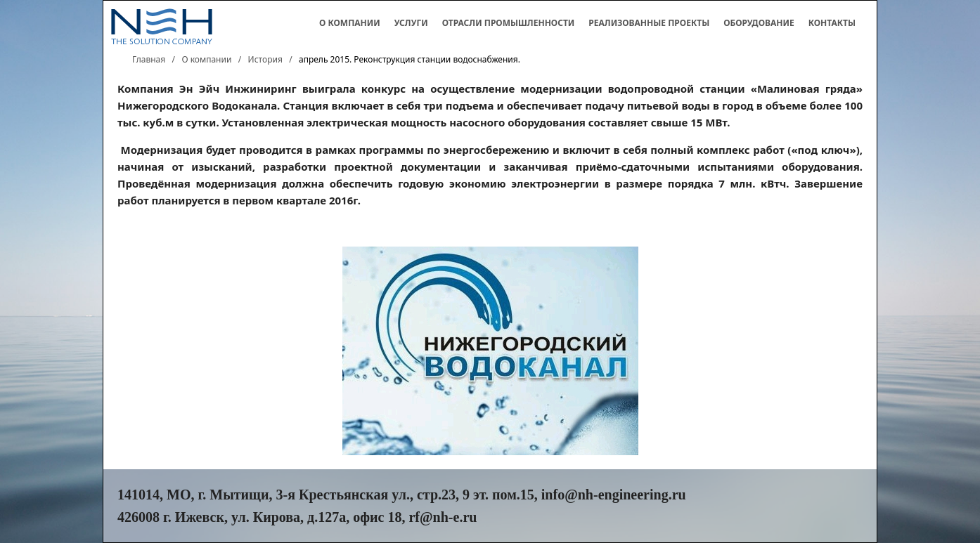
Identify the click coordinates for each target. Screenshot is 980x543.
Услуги (411, 23)
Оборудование (759, 23)
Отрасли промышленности (509, 23)
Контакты (832, 23)
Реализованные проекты (649, 23)
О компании (350, 23)
